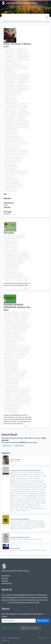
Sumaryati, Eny (10, 118)
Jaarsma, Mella (10, 54)
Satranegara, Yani (10, 190)
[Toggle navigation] (46, 3)
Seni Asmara (9, 394)
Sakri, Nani (21, 84)
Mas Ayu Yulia (9, 356)
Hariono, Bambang (11, 258)
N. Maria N (22, 373)
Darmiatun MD (25, 326)
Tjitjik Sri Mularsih (22, 394)
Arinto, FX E (19, 262)
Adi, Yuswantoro (21, 50)
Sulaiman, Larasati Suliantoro (13, 139)
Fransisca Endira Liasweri (12, 335)
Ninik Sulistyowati (10, 373)
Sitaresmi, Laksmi (23, 59)
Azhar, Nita (25, 152)
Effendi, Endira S (24, 258)
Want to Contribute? (30, 628)
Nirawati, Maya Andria (11, 266)
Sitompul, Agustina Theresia (13, 185)
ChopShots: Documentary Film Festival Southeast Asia (25, 471)
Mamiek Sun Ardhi (22, 352)
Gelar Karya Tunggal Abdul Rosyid (20, 537)
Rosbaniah (26, 390)
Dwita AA (8, 331)
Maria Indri (20, 356)
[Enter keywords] (19, 621)
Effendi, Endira (24, 114)
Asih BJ (8, 318)
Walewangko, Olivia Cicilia (12, 160)
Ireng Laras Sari (10, 339)
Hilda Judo (21, 339)
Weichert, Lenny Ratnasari (13, 92)
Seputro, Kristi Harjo (11, 135)
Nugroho (21, 237)
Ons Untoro (25, 314)
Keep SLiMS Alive (11, 628)
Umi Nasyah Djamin (11, 411)
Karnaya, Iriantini (10, 126)
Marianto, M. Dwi (10, 237)
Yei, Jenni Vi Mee (23, 126)
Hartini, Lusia (22, 143)
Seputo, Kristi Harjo (11, 131)
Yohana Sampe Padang (12, 407)
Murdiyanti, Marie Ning (12, 147)
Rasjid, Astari (9, 50)
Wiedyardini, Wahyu (22, 67)
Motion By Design (15, 548)
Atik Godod (8, 322)
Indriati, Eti (21, 118)
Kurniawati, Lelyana (11, 76)
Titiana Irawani (24, 402)
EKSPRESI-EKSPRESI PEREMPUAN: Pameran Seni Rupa (17, 307)
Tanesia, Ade (9, 67)
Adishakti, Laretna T (11, 101)
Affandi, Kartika (22, 54)
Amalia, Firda (9, 122)
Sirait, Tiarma (9, 88)
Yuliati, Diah (22, 109)
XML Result (7, 446)
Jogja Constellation (15, 460)
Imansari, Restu (10, 173)
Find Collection (42, 621)
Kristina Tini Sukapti (11, 343)
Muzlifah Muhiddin (10, 364)
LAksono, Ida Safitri (22, 122)
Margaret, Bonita (10, 71)
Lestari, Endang (10, 59)
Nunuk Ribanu (19, 377)
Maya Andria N (24, 347)
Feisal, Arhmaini (10, 109)
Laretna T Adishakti (11, 347)
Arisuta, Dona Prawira (23, 88)
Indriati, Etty (9, 262)
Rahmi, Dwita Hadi (10, 114)
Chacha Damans (20, 322)
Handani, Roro (22, 173)
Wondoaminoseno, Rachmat (13, 275)
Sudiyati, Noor (24, 76)
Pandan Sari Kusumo (11, 385)
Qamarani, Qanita (10, 164)
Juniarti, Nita (19, 156)
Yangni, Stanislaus (10, 105)
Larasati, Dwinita (10, 97)
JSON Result (19, 446)
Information (6, 576)
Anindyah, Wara (10, 84)
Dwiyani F (8, 398)
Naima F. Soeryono (11, 402)
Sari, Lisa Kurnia (10, 143)
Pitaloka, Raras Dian (11, 169)
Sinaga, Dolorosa (10, 80)
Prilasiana (8, 377)
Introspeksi (9, 233)
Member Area (7, 583)
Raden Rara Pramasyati (12, 390)
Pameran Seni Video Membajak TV (20, 519)
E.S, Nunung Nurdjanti (11, 314)
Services (5, 578)
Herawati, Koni (23, 80)
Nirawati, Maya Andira (11, 152)
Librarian (5, 581)
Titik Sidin (18, 398)
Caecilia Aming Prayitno (20, 318)
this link (4, 603)
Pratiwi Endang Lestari (12, 381)
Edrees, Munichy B (10, 270)
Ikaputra (24, 254)
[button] (25, 288)
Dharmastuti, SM (10, 177)
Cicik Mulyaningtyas (11, 326)
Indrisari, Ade (23, 105)
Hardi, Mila (8, 156)
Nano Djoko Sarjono (11, 369)
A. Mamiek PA (9, 352)
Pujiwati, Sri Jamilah (22, 279)
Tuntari (27, 398)
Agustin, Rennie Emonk (12, 63)
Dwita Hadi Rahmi (20, 331)
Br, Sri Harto (9, 279)
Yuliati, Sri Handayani (11, 181)
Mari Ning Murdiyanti (11, 360)
